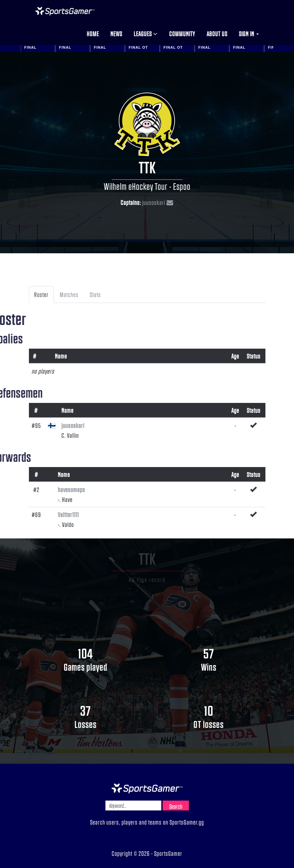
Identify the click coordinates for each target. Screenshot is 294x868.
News (116, 34)
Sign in (249, 34)
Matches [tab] (69, 294)
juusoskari (154, 202)
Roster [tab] (41, 294)
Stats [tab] (95, 294)
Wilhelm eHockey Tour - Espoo (147, 186)
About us (217, 34)
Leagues (146, 34)
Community (182, 34)
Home (93, 34)
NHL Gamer (65, 11)
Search (176, 806)
